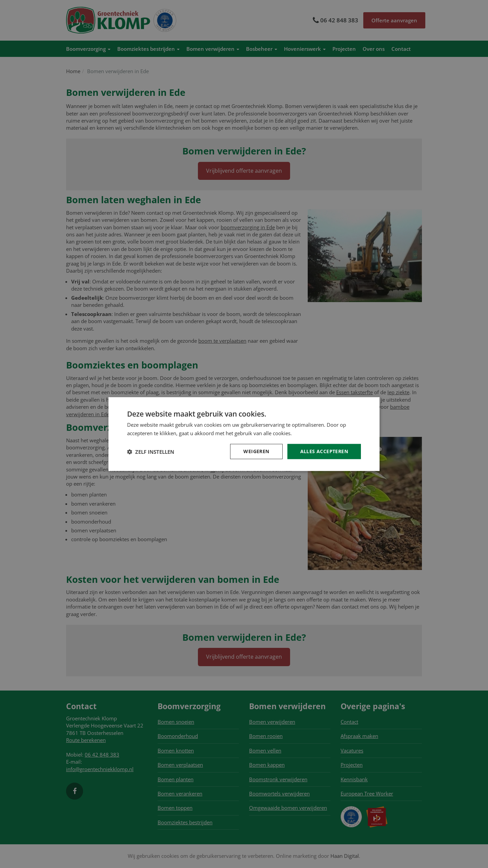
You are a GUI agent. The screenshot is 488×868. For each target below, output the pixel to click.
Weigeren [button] (256, 451)
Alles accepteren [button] (324, 451)
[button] (151, 451)
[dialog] (244, 434)
